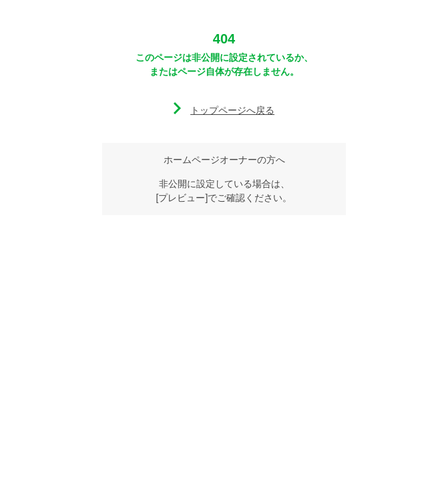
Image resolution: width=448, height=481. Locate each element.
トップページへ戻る (232, 110)
